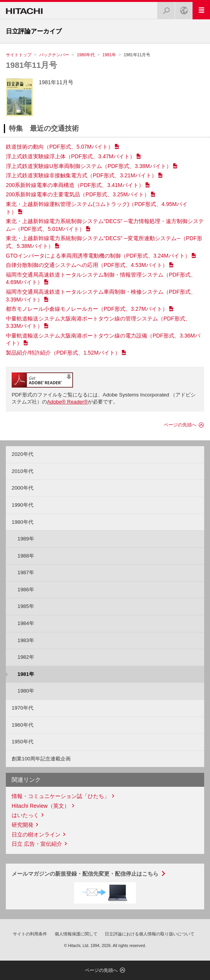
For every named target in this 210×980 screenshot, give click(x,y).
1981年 (109, 55)
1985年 (26, 606)
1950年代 (23, 742)
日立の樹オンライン (36, 835)
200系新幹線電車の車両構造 (75, 185)
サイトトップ (19, 55)
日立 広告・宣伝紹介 (37, 844)
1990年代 (23, 505)
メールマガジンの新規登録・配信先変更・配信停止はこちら (85, 874)
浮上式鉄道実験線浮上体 (70, 156)
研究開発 (23, 825)
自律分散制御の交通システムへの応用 (87, 265)
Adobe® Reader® (67, 402)
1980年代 (86, 55)
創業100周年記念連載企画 (41, 759)
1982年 (26, 657)
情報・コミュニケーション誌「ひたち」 (61, 796)
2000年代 (23, 488)
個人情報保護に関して (76, 934)
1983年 (26, 640)
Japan (182, 8)
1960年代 (23, 725)
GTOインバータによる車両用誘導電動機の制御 (98, 256)
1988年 (26, 556)
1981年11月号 (31, 65)
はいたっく (25, 815)
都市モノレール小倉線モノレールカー (87, 309)
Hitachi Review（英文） (41, 806)
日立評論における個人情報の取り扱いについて (150, 934)
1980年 (26, 691)
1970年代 (23, 708)
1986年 (26, 590)
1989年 (26, 539)
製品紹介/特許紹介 (63, 353)
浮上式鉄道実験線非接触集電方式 (81, 175)
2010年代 (23, 471)
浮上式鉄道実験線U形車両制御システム (89, 166)
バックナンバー (54, 55)
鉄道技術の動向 (60, 147)
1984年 (26, 623)
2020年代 (23, 454)
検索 (164, 8)
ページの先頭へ (180, 425)
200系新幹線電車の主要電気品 (78, 194)
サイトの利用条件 (30, 934)
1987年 (26, 572)
